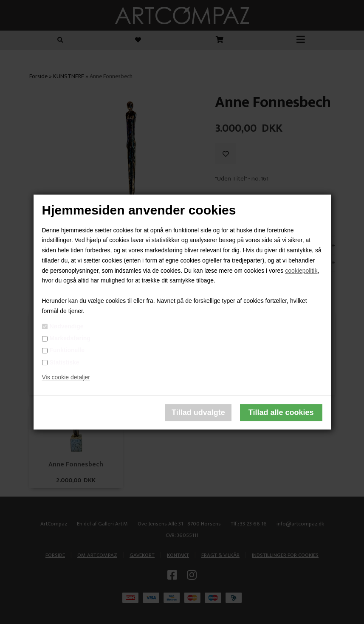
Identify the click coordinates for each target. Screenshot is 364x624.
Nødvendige (67, 326)
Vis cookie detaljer (66, 378)
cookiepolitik (301, 271)
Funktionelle (67, 350)
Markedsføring (70, 338)
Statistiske (65, 362)
